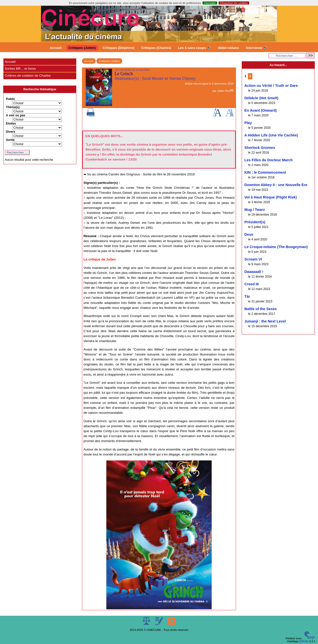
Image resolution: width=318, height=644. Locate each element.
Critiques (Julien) (82, 48)
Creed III (252, 284)
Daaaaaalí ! (254, 272)
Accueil (56, 48)
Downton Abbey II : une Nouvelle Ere (276, 185)
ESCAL (304, 641)
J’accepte (210, 3)
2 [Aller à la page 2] (250, 76)
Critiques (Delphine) (119, 48)
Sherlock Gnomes (260, 148)
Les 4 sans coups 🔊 (194, 48)
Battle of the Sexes (261, 309)
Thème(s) (13, 107)
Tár (247, 296)
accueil (89, 61)
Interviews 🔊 (257, 48)
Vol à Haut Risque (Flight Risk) (271, 197)
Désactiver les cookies (234, 3)
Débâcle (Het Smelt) (261, 98)
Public (11, 99)
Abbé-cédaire (228, 48)
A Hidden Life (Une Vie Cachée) (271, 135)
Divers (11, 132)
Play (248, 123)
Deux (249, 234)
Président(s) (255, 222)
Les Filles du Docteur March (269, 160)
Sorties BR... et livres (20, 69)
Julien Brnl (224, 91)
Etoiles (11, 124)
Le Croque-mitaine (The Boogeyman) (276, 247)
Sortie (10, 140)
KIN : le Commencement (265, 172)
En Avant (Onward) (261, 110)
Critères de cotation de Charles (28, 76)
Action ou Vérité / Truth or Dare (271, 86)
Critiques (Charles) (156, 48)
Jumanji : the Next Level (265, 321)
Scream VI (253, 259)
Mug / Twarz (255, 210)
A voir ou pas (16, 115)
